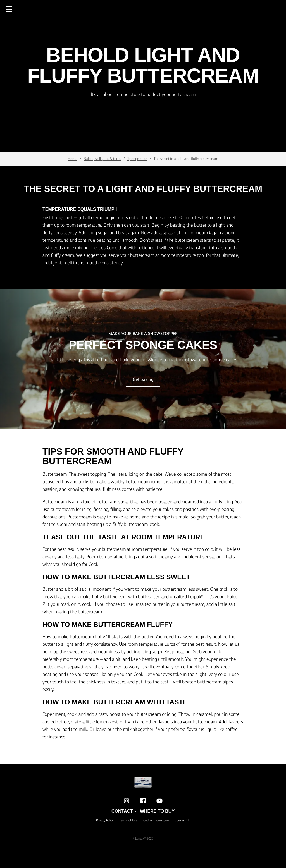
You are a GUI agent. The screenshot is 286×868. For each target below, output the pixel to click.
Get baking (143, 380)
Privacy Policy (105, 821)
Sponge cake (137, 159)
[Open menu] (10, 9)
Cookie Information (156, 821)
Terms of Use (128, 821)
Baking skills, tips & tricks (102, 159)
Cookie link (182, 821)
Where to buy (157, 811)
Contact (122, 811)
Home (73, 159)
